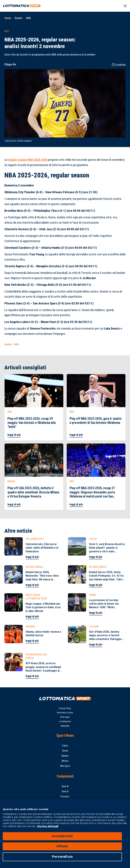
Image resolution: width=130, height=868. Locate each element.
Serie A (65, 786)
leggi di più (14, 435)
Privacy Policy (65, 708)
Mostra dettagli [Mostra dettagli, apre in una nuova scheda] (47, 826)
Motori (65, 761)
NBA (28, 18)
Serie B (65, 791)
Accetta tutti (62, 836)
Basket (18, 18)
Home (8, 18)
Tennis (65, 751)
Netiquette (65, 726)
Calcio (65, 746)
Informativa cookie (65, 713)
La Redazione (65, 721)
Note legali (65, 717)
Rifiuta (62, 846)
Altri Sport (65, 766)
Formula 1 (65, 797)
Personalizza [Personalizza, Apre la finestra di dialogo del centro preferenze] (62, 857)
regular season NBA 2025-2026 (28, 160)
